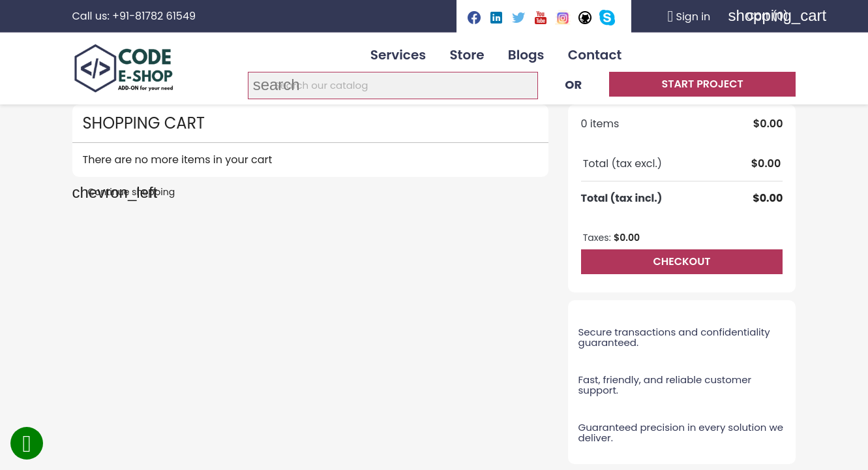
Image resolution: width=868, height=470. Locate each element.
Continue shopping (124, 192)
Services (398, 55)
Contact (595, 55)
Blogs (526, 55)
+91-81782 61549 (154, 16)
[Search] (393, 86)
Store (467, 55)
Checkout (681, 261)
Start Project (702, 84)
